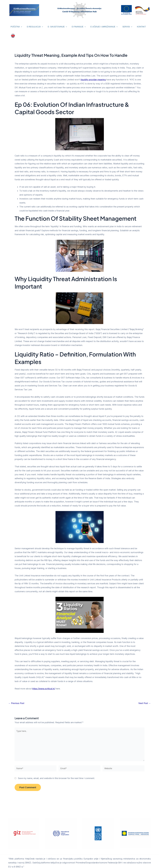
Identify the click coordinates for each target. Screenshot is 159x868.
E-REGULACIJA (34, 27)
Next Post (144, 699)
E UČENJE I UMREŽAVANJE (100, 27)
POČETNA (16, 27)
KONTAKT (136, 27)
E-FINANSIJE (76, 27)
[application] (21, 27)
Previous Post (17, 699)
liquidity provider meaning (93, 75)
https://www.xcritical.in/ (44, 684)
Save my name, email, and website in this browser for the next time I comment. (56, 775)
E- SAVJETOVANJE (55, 27)
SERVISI (122, 27)
